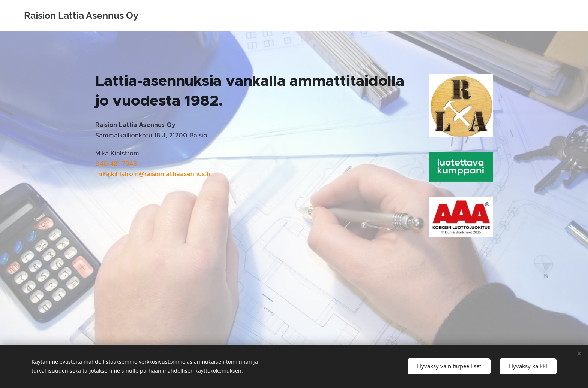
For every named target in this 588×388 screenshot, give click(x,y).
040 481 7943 (116, 164)
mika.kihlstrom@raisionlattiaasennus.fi (153, 174)
